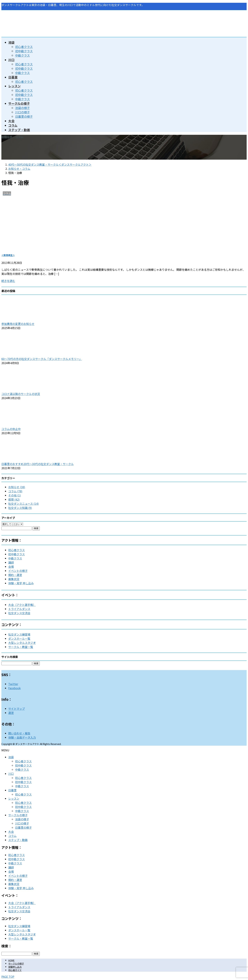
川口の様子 (22, 112)
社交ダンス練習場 (19, 634)
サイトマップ (17, 709)
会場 (11, 567)
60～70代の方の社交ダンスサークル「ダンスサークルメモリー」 (42, 359)
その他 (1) (15, 495)
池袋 (11, 757)
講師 (11, 562)
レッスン (14, 798)
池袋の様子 (22, 108)
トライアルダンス (19, 609)
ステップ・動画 (18, 840)
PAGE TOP (8, 977)
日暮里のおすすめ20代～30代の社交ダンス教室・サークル (38, 464)
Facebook (14, 688)
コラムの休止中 (11, 429)
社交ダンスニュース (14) (24, 504)
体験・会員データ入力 (22, 737)
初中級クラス (24, 51)
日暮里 (12, 790)
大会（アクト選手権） (22, 605)
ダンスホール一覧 (19, 638)
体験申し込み (15, 967)
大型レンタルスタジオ (22, 643)
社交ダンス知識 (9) (20, 508)
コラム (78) (15, 491)
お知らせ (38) (17, 487)
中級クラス (22, 55)
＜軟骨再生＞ (8, 255)
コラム (12, 836)
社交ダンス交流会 (19, 613)
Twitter (13, 684)
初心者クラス (24, 47)
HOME (11, 960)
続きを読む (8, 281)
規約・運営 (15, 575)
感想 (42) (14, 499)
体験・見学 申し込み (21, 583)
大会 (11, 832)
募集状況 (14, 579)
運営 (11, 713)
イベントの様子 (18, 571)
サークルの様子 (18, 815)
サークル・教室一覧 (21, 647)
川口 (11, 774)
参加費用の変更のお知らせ (18, 324)
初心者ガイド (15, 970)
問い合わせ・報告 (19, 733)
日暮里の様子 (24, 116)
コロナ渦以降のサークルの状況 (21, 394)
